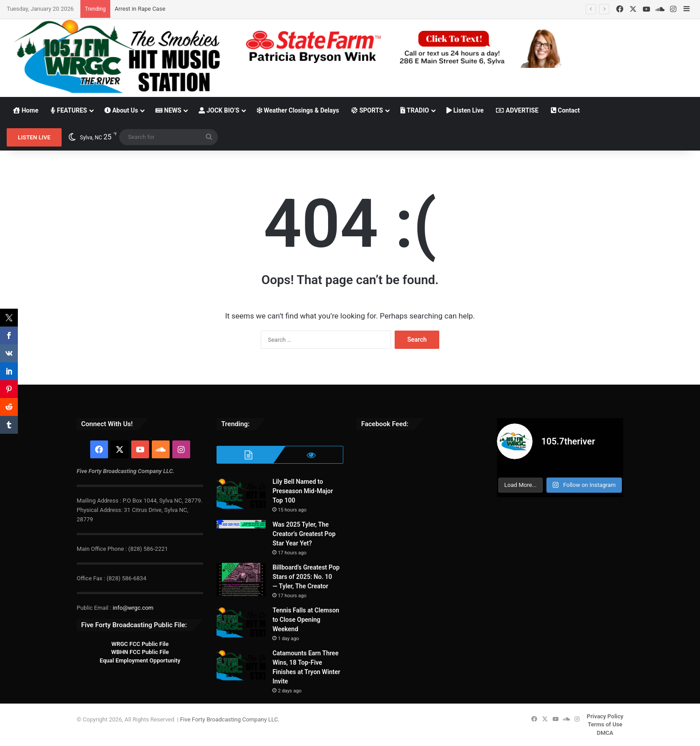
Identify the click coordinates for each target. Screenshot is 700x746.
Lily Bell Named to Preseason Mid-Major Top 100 (302, 491)
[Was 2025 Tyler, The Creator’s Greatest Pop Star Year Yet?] (241, 524)
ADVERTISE (517, 110)
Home (26, 110)
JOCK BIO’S (219, 110)
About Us (121, 110)
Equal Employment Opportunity (140, 660)
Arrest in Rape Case (140, 9)
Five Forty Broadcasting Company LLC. (230, 719)
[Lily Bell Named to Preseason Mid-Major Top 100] (241, 494)
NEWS (168, 110)
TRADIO (415, 110)
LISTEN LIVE (34, 137)
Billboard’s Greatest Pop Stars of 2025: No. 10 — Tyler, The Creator (306, 577)
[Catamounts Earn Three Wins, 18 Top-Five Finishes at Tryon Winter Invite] (241, 665)
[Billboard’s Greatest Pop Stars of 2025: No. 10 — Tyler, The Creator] (241, 580)
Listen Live (465, 110)
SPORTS (367, 110)
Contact (565, 110)
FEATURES (69, 110)
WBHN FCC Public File (140, 652)
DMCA (605, 733)
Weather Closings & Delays (298, 110)
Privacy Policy (605, 716)
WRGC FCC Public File (140, 644)
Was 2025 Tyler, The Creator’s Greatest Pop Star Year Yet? (304, 534)
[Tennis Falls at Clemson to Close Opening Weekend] (241, 622)
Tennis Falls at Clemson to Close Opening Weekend (306, 620)
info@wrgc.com (133, 608)
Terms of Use (605, 724)
